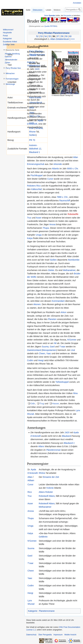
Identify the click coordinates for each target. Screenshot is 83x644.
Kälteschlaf (36, 189)
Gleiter (51, 270)
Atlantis (55, 169)
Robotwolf (44, 496)
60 (70, 36)
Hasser (56, 404)
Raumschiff (65, 201)
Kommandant (58, 301)
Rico (39, 186)
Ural (73, 350)
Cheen (42, 353)
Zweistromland (34, 350)
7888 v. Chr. (62, 197)
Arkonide (58, 164)
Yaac (49, 353)
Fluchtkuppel (37, 175)
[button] (12, 50)
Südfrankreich (34, 66)
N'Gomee (72, 340)
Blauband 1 (35, 152)
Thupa (46, 228)
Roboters (31, 186)
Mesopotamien (49, 350)
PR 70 (32, 140)
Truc (29, 218)
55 (50, 36)
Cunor (50, 179)
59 (66, 36)
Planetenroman (53, 450)
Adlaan (31, 480)
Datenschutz (31, 635)
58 (62, 36)
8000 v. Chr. (73, 169)
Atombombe (74, 260)
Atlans (41, 446)
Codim (30, 360)
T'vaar (62, 347)
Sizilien (33, 135)
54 (46, 36)
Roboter (49, 492)
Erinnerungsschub (36, 164)
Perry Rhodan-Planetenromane (54, 33)
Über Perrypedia (45, 635)
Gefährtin (43, 537)
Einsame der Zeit (51, 477)
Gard (52, 347)
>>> (73, 39)
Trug (42, 404)
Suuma (45, 347)
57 (58, 36)
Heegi (41, 360)
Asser (39, 218)
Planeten (52, 319)
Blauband (66, 436)
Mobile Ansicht (70, 635)
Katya (30, 238)
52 (37, 36)
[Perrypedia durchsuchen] (73, 16)
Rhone (32, 132)
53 (41, 36)
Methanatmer (69, 270)
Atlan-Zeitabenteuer (60, 39)
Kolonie (50, 488)
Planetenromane (47, 611)
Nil (55, 343)
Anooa (52, 224)
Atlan (76, 157)
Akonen (37, 304)
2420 (37, 69)
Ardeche (31, 62)
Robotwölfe (73, 214)
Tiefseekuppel (62, 382)
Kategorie (33, 611)
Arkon (64, 312)
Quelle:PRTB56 (51, 26)
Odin (33, 404)
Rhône (42, 473)
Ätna (75, 393)
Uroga (39, 235)
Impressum (58, 635)
